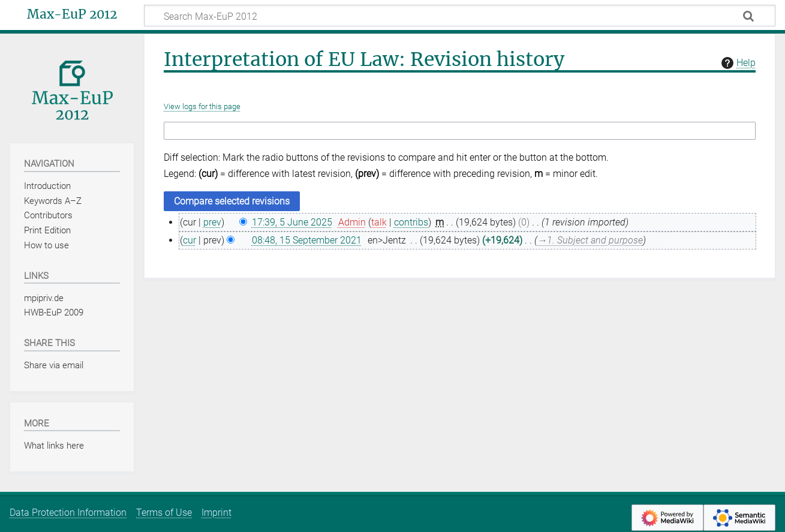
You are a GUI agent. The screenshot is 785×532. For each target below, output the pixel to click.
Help (737, 63)
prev (212, 222)
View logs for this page (202, 106)
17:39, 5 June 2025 (292, 222)
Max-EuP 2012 (72, 14)
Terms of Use (164, 513)
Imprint (216, 513)
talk (379, 222)
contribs (411, 222)
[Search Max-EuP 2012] (460, 16)
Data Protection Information (68, 513)
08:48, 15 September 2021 (307, 240)
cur (190, 240)
